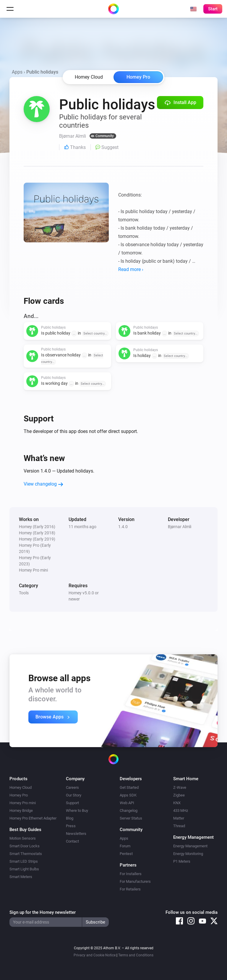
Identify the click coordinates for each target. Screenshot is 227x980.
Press (71, 826)
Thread (179, 826)
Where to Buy (77, 811)
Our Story (74, 795)
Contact (72, 841)
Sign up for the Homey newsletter (43, 912)
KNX (177, 803)
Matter (179, 818)
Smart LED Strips (24, 861)
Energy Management (190, 846)
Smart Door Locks (25, 846)
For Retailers (130, 889)
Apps (17, 72)
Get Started (129, 787)
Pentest (126, 854)
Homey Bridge (21, 811)
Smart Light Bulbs (24, 869)
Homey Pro (138, 77)
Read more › (131, 269)
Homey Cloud (21, 787)
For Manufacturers (135, 881)
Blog (70, 818)
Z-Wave (180, 787)
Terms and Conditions (136, 955)
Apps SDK (128, 795)
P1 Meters (182, 861)
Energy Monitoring (188, 854)
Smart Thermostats (26, 854)
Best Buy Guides (25, 830)
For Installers (131, 874)
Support (72, 803)
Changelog (129, 811)
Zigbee (179, 795)
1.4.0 (123, 527)
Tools (24, 593)
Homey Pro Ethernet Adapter (33, 818)
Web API (127, 803)
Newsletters (76, 834)
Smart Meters (21, 877)
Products (18, 779)
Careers (72, 787)
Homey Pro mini (23, 803)
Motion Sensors (23, 838)
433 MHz (181, 811)
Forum (125, 846)
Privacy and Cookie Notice (95, 955)
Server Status (131, 818)
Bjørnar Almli (180, 527)
